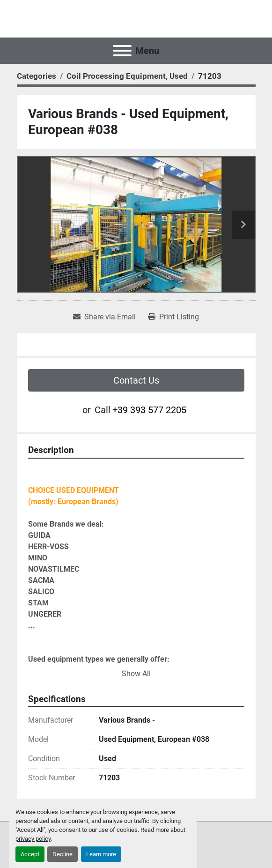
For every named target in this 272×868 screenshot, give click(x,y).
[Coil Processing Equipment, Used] (127, 76)
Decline (62, 854)
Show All (136, 674)
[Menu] (122, 51)
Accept (30, 854)
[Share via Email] (104, 317)
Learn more (101, 854)
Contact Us (136, 380)
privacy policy (33, 839)
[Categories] (37, 76)
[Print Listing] (173, 317)
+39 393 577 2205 (149, 410)
